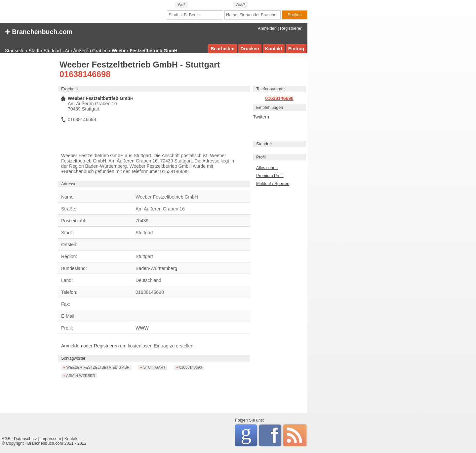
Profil (261, 157)
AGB (6, 439)
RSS (295, 435)
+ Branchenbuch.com (39, 31)
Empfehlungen (270, 108)
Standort (264, 144)
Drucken (250, 49)
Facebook (276, 435)
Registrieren (291, 28)
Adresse (69, 184)
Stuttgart (52, 51)
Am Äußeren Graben (86, 51)
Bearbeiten (222, 49)
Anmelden (267, 28)
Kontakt (274, 49)
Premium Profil (270, 176)
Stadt (34, 51)
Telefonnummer (271, 89)
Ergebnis (69, 89)
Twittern (261, 117)
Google (249, 434)
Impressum (51, 439)
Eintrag (296, 49)
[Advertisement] (28, 160)
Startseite (15, 51)
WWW (142, 328)
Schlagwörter (73, 358)
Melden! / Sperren (273, 184)
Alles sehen (267, 168)
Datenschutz (25, 439)
